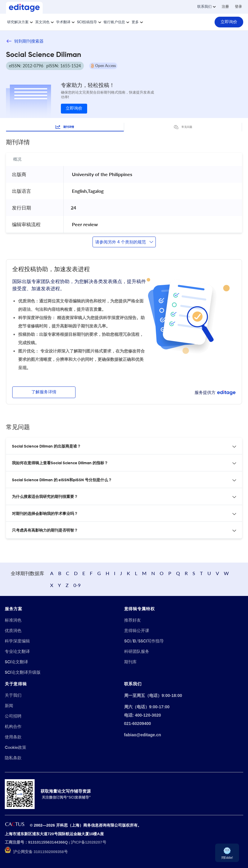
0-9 (77, 585)
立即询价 (74, 108)
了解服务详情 (44, 392)
